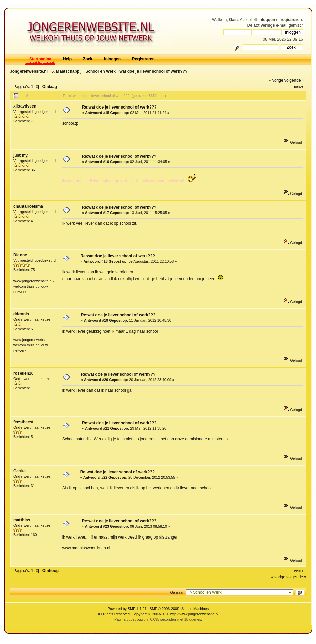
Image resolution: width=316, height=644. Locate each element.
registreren (291, 20)
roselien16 (23, 373)
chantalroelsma (28, 206)
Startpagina (40, 59)
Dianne (20, 255)
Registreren (143, 59)
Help (67, 59)
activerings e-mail (270, 25)
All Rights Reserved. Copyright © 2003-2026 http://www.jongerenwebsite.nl (158, 614)
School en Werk (101, 71)
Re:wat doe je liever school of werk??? (119, 107)
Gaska (19, 471)
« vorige (276, 80)
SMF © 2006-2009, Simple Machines (179, 609)
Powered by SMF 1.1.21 (127, 609)
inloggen (267, 20)
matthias (22, 520)
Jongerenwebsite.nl (29, 71)
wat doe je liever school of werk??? (153, 71)
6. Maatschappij (66, 71)
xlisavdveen (25, 106)
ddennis (21, 314)
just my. (21, 155)
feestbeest (23, 422)
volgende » (294, 80)
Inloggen (112, 59)
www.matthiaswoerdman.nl (86, 548)
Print (299, 87)
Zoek (88, 59)
